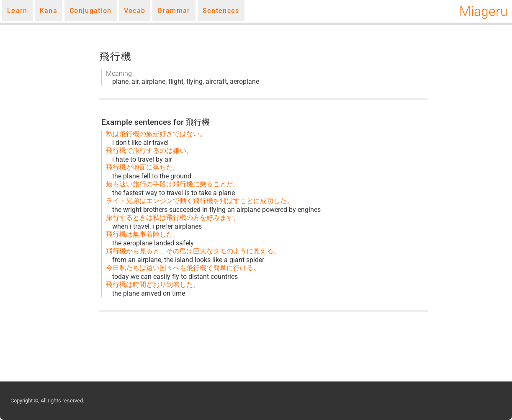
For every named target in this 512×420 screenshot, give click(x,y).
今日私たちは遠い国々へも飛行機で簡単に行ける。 (183, 268)
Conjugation (91, 11)
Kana (49, 11)
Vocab (135, 11)
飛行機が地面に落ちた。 (143, 167)
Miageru (484, 11)
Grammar (174, 11)
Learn (17, 11)
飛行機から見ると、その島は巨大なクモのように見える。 (193, 251)
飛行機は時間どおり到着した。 (153, 285)
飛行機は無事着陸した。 (143, 234)
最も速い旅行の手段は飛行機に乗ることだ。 (173, 184)
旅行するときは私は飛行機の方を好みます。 (173, 218)
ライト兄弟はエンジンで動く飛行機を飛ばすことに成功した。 (200, 201)
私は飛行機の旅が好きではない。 (156, 134)
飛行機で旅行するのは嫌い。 (149, 151)
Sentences (221, 11)
